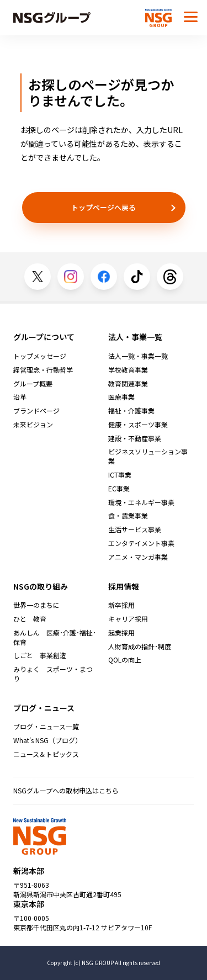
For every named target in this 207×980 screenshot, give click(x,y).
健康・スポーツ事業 (138, 425)
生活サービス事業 (135, 529)
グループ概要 (33, 384)
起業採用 (121, 633)
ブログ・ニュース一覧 (46, 727)
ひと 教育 (30, 619)
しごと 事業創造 (40, 655)
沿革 (20, 397)
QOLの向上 (125, 660)
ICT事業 (120, 475)
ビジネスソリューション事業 (148, 456)
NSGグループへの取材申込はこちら (66, 790)
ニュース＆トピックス (46, 754)
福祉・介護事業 (131, 411)
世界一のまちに (36, 605)
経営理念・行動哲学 (43, 370)
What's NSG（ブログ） (47, 740)
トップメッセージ (40, 356)
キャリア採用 (128, 619)
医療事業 (121, 397)
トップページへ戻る (104, 207)
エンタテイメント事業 (141, 543)
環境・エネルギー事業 (141, 502)
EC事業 (119, 489)
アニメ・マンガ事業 (138, 557)
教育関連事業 (128, 384)
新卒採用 (121, 605)
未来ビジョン (33, 425)
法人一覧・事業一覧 (138, 356)
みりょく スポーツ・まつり (53, 674)
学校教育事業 (128, 370)
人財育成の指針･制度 (140, 647)
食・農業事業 (128, 516)
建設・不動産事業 (135, 438)
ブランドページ (36, 411)
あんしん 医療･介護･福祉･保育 (55, 637)
